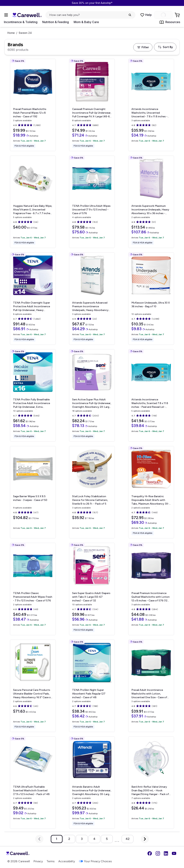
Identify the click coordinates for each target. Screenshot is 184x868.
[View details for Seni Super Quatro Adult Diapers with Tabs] (92, 589)
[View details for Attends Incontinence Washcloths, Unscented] (151, 105)
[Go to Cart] (178, 15)
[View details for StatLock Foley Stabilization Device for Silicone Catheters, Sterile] (92, 492)
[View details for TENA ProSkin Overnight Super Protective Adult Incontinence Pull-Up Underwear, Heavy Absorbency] (33, 299)
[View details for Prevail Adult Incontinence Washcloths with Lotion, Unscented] (151, 686)
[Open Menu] (6, 15)
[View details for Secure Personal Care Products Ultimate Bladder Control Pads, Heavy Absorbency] (33, 686)
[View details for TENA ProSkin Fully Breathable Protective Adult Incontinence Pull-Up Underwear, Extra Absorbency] (33, 395)
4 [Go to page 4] (94, 839)
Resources (170, 22)
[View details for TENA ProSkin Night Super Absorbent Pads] (92, 686)
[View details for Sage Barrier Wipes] (33, 492)
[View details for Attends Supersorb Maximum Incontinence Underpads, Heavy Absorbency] (151, 202)
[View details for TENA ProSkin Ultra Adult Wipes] (92, 202)
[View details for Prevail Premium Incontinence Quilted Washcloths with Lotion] (151, 589)
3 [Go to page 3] (82, 839)
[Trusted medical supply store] (27, 15)
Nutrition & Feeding (56, 22)
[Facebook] (150, 853)
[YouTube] (174, 853)
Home (11, 33)
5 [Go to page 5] (107, 839)
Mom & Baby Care (86, 22)
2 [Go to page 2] (69, 839)
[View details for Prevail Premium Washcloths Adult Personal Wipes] (33, 105)
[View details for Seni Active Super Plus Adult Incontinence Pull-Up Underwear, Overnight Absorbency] (92, 395)
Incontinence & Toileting (21, 22)
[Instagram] (158, 853)
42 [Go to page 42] (128, 839)
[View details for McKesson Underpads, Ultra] (151, 299)
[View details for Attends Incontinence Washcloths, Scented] (151, 395)
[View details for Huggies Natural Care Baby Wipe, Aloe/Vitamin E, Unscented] (33, 202)
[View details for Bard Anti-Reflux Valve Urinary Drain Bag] (151, 783)
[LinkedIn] (166, 853)
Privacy (38, 861)
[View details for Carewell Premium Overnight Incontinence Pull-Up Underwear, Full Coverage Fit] (92, 105)
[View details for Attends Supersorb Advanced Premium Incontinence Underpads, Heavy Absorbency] (92, 299)
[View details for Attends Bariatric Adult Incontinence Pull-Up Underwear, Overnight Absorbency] (92, 783)
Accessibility (67, 861)
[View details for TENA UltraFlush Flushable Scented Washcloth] (33, 783)
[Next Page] (145, 839)
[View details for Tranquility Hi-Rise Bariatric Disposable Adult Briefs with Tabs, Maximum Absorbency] (151, 492)
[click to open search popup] (90, 15)
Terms (51, 861)
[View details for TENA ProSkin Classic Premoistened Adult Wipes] (33, 589)
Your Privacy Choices (95, 861)
